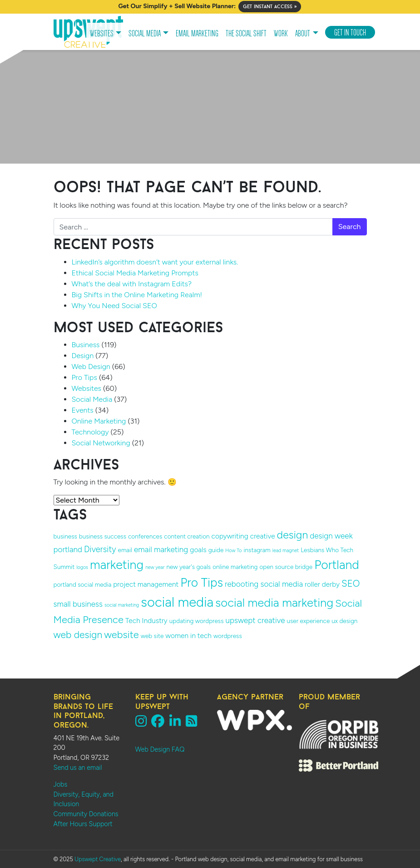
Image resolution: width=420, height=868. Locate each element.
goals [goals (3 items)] (198, 550)
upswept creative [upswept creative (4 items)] (255, 620)
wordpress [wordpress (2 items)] (228, 636)
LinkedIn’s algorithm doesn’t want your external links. (155, 262)
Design (83, 356)
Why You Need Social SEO (114, 306)
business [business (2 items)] (65, 536)
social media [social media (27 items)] (177, 602)
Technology (90, 432)
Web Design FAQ (160, 749)
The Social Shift (246, 34)
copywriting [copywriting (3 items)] (230, 536)
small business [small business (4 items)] (78, 604)
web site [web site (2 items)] (152, 636)
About (303, 34)
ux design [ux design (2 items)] (344, 621)
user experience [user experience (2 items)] (309, 621)
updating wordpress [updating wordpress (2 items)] (197, 621)
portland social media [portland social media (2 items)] (83, 584)
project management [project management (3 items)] (146, 584)
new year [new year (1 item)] (155, 567)
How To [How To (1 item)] (233, 551)
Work (281, 34)
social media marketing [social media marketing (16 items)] (274, 603)
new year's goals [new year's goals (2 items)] (188, 567)
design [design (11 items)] (293, 535)
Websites (102, 34)
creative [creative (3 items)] (263, 536)
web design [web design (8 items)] (78, 635)
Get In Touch (350, 33)
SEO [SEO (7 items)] (351, 584)
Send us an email (78, 768)
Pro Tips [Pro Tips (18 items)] (202, 583)
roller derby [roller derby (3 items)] (322, 584)
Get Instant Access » (270, 6)
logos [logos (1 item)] (82, 567)
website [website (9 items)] (121, 635)
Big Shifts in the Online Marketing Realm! (137, 295)
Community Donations (86, 814)
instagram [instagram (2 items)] (257, 550)
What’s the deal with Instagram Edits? (132, 284)
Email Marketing (197, 34)
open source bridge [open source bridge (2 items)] (286, 567)
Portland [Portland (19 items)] (337, 565)
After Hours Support (83, 824)
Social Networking (101, 443)
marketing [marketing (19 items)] (117, 565)
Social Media (145, 34)
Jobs (61, 784)
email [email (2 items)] (125, 550)
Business (86, 345)
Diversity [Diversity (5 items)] (100, 549)
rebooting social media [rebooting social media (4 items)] (264, 584)
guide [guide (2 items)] (216, 550)
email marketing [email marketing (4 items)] (161, 549)
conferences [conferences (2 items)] (145, 536)
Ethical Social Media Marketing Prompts (135, 273)
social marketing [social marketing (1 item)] (122, 605)
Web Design (91, 367)
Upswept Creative (98, 859)
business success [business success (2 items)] (103, 536)
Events (83, 410)
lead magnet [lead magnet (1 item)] (286, 551)
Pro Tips (84, 377)
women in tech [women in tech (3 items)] (188, 636)
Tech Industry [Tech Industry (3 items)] (146, 621)
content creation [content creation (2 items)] (187, 536)
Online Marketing (99, 421)
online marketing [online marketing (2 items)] (235, 567)
